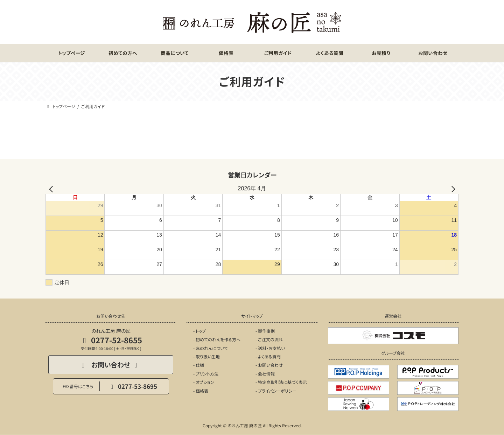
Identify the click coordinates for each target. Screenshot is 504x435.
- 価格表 (201, 391)
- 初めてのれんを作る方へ (217, 339)
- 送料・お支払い (270, 348)
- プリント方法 (206, 374)
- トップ (199, 331)
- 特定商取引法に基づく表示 (281, 382)
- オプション (204, 382)
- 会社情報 (265, 374)
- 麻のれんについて (211, 348)
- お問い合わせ (269, 365)
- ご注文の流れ (269, 339)
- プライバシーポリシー (276, 391)
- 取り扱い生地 (206, 356)
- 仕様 (199, 365)
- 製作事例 (265, 331)
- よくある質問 (268, 356)
